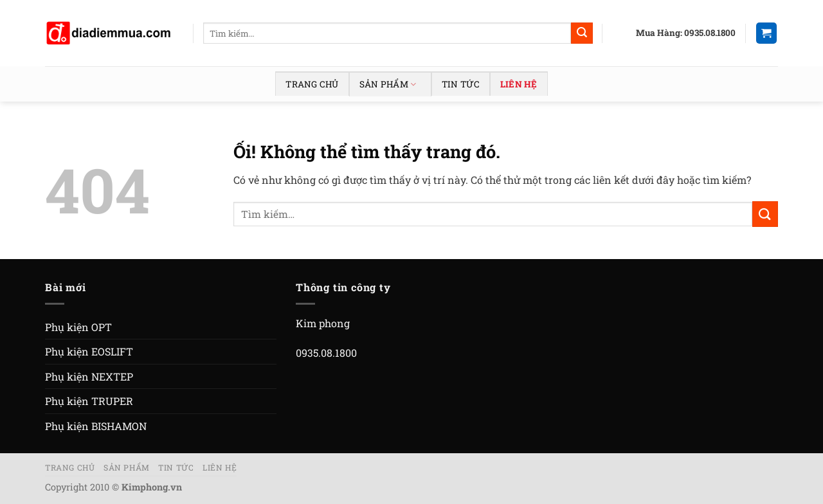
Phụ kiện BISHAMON (96, 426)
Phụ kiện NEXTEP (89, 376)
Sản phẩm (388, 84)
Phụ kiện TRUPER (89, 401)
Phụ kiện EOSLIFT (89, 351)
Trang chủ (312, 84)
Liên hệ (519, 84)
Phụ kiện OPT (78, 327)
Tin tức (461, 84)
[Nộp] (582, 33)
